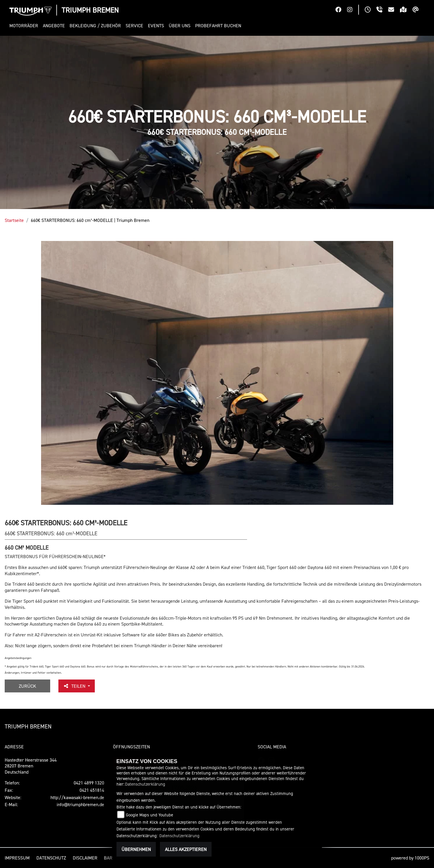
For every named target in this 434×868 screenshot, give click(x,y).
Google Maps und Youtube (150, 815)
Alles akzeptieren (186, 849)
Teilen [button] (75, 686)
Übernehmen (136, 849)
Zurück (27, 686)
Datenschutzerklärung (145, 784)
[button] (25, 26)
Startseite (14, 220)
